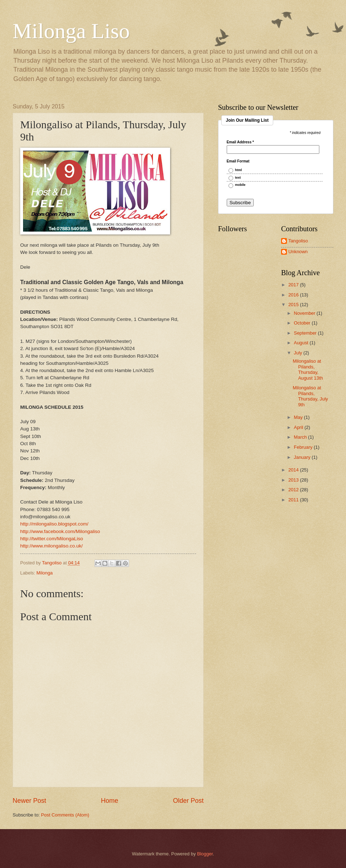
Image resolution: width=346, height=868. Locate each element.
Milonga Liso (71, 31)
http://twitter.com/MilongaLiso (52, 539)
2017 (294, 285)
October (303, 323)
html (238, 170)
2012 (294, 490)
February (304, 447)
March (301, 437)
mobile (240, 185)
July (298, 353)
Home (110, 801)
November (305, 313)
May (299, 417)
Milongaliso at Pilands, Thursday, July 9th (310, 396)
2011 (294, 500)
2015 (294, 305)
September (306, 333)
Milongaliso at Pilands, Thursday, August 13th (308, 369)
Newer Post (29, 801)
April (299, 427)
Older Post (188, 801)
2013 (294, 480)
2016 (294, 295)
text (238, 178)
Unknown (298, 252)
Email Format (238, 161)
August (302, 343)
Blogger (205, 854)
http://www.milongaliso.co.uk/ (52, 546)
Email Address (240, 142)
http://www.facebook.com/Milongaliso (60, 531)
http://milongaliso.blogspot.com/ (54, 524)
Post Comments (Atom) (65, 815)
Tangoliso (298, 241)
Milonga (45, 573)
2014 (294, 470)
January (303, 457)
